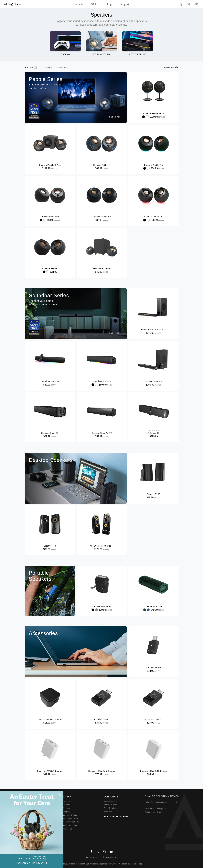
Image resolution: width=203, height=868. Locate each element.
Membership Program (72, 819)
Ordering (66, 808)
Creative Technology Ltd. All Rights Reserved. (88, 864)
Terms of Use (128, 864)
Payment (66, 804)
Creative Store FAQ (71, 822)
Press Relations (111, 808)
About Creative (110, 801)
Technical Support (70, 825)
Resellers (108, 812)
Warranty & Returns (71, 815)
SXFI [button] (94, 4)
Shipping (66, 812)
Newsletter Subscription (155, 809)
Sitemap (139, 864)
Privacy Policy (114, 864)
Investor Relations (112, 804)
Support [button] (124, 4)
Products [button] (78, 4)
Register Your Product (155, 812)
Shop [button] (109, 4)
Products (66, 801)
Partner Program (116, 816)
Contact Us (67, 829)
